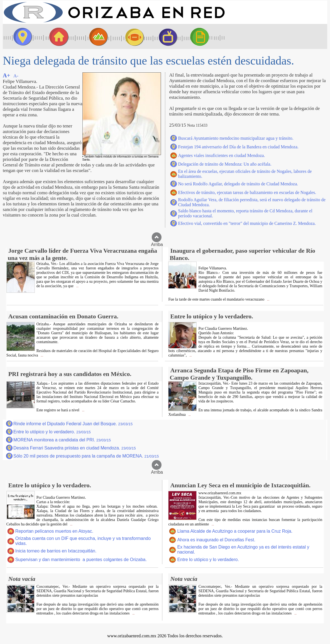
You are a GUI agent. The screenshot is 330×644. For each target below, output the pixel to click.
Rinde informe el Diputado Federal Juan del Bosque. (73, 424)
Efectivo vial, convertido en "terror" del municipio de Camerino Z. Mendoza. (247, 223)
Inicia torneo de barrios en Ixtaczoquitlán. (56, 551)
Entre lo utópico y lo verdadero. (52, 432)
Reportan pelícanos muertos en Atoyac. (54, 531)
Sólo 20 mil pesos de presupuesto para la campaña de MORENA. (86, 456)
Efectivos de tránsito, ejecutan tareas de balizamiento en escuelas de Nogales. (247, 192)
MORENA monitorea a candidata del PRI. (62, 440)
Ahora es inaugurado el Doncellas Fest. (216, 540)
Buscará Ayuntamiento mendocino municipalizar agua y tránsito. (236, 138)
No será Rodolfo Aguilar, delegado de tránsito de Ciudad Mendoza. (238, 184)
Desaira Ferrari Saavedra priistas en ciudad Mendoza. (75, 448)
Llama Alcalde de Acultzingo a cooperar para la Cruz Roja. (235, 531)
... (77, 286)
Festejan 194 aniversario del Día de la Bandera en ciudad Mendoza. (238, 147)
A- (16, 76)
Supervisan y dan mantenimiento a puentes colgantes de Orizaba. (81, 560)
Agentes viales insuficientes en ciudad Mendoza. (222, 155)
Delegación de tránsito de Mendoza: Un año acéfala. (225, 164)
